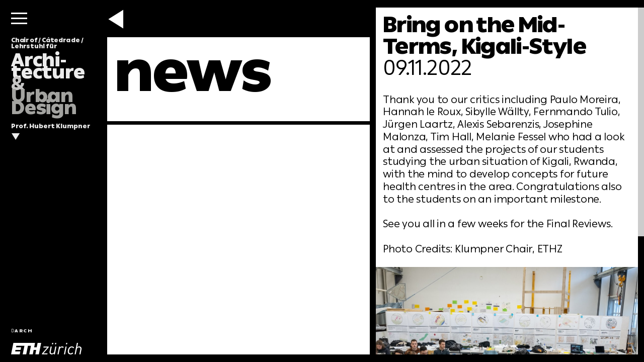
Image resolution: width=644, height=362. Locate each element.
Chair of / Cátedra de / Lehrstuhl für (48, 77)
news (193, 71)
